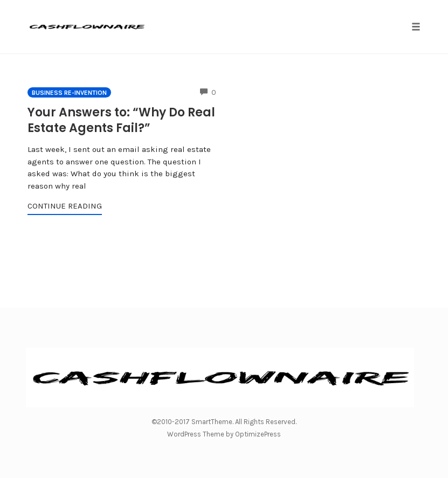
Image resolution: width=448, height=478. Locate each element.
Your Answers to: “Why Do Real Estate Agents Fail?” (121, 120)
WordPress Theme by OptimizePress (224, 434)
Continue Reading (65, 206)
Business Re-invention (69, 93)
